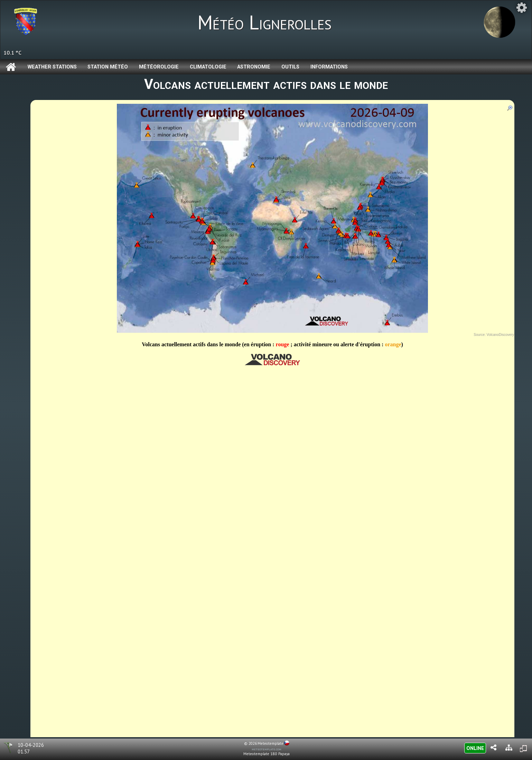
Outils (290, 67)
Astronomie (254, 67)
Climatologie (208, 67)
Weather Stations (52, 67)
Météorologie (159, 67)
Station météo (108, 67)
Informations (329, 67)
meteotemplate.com (267, 749)
